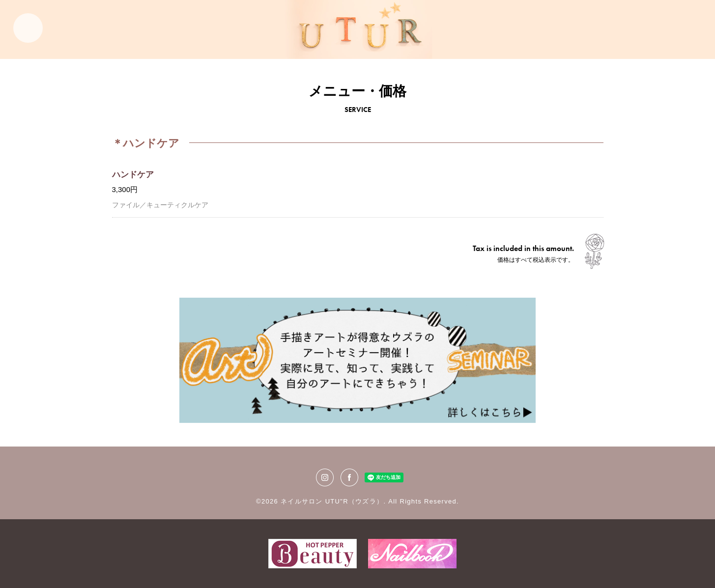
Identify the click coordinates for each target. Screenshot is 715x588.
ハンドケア (133, 175)
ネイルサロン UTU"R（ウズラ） (332, 501)
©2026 (268, 501)
